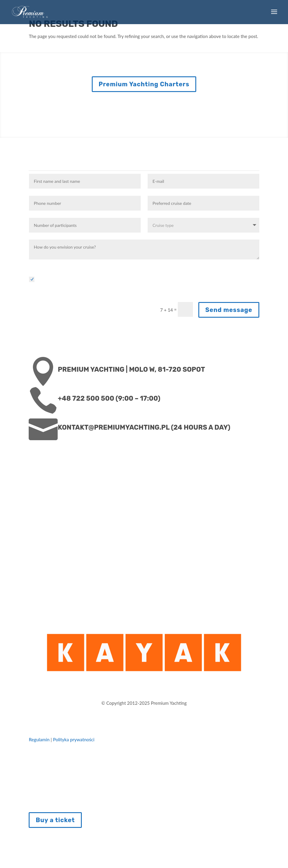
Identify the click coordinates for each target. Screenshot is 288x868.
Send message (229, 310)
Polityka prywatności (74, 739)
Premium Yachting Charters (144, 84)
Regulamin (40, 739)
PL (283, 863)
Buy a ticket (55, 820)
